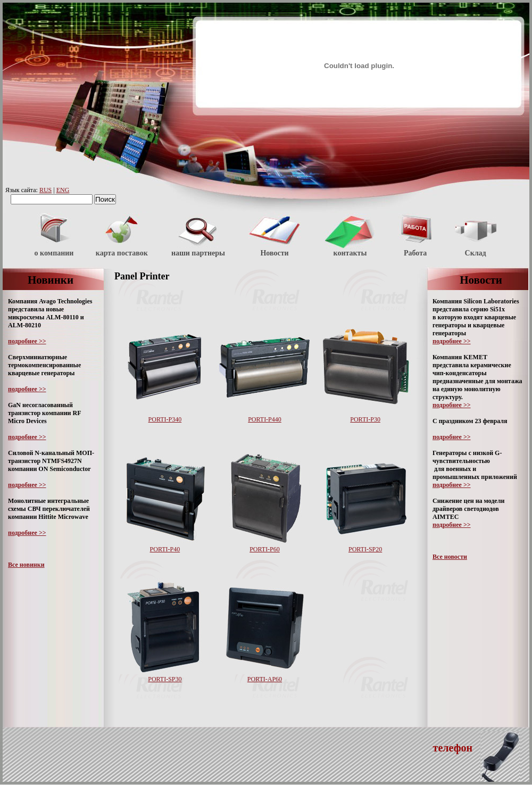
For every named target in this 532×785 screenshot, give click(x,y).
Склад (476, 253)
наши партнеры (198, 253)
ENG (63, 190)
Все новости (450, 557)
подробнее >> (27, 341)
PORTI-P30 (365, 419)
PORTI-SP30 (165, 679)
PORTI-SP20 (365, 549)
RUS (45, 190)
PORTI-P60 (265, 549)
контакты (350, 253)
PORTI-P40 (165, 549)
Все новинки (26, 565)
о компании (54, 253)
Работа (415, 253)
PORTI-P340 (165, 419)
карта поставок (122, 253)
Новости (274, 253)
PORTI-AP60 (265, 679)
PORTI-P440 (265, 419)
